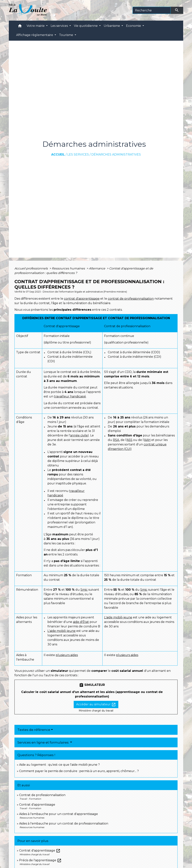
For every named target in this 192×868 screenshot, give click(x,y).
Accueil (58, 155)
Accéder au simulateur (96, 705)
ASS (129, 440)
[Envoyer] (177, 10)
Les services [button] (60, 26)
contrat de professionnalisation (131, 299)
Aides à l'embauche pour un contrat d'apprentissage (58, 814)
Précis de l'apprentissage (40, 860)
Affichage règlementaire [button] (35, 35)
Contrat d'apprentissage (37, 805)
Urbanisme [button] (112, 26)
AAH (147, 440)
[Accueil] (28, 10)
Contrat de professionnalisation (42, 795)
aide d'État (81, 622)
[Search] (152, 10)
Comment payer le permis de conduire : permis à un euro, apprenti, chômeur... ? (79, 771)
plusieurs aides (67, 655)
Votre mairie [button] (36, 26)
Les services (78, 155)
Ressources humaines (69, 268)
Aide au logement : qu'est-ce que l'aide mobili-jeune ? (59, 765)
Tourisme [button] (66, 35)
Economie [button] (134, 26)
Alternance (97, 268)
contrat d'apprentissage (82, 299)
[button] (20, 27)
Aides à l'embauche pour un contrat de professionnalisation (64, 823)
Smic (84, 590)
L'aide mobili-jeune (61, 631)
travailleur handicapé (70, 396)
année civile (79, 435)
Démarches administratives (116, 155)
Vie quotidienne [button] (86, 26)
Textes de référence (34, 730)
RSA (116, 440)
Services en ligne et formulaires (43, 742)
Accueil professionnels (31, 268)
